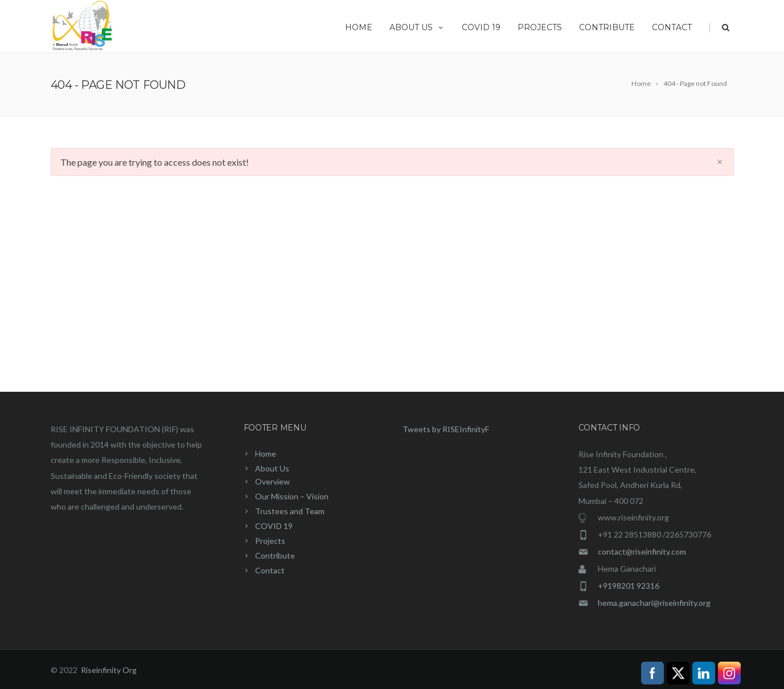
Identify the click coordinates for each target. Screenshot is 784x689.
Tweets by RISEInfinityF (446, 429)
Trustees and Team (290, 511)
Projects (540, 27)
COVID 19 (481, 27)
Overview (272, 481)
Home (359, 27)
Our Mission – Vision (292, 496)
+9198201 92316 (629, 586)
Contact (672, 27)
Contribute (607, 27)
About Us (417, 27)
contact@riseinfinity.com (642, 551)
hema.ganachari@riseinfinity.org (654, 603)
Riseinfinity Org (109, 670)
